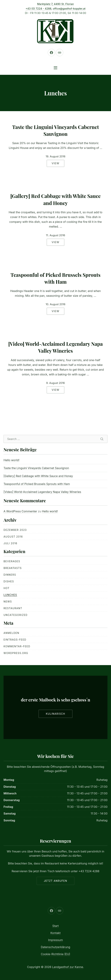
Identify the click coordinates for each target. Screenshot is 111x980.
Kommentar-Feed (17, 646)
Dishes (9, 581)
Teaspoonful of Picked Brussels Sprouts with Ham (56, 278)
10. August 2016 (56, 304)
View (56, 163)
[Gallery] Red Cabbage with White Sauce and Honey (56, 199)
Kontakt (55, 933)
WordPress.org (16, 653)
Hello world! (11, 460)
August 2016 (13, 537)
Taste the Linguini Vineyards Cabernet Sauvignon (56, 130)
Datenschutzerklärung (56, 947)
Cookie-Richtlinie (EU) (56, 954)
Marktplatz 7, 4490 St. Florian (56, 4)
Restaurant (13, 608)
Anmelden (11, 633)
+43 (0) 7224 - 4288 (38, 9)
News (8, 601)
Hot (7, 588)
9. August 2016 (56, 383)
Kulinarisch (56, 714)
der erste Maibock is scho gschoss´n (55, 700)
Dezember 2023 (15, 530)
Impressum (56, 940)
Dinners (10, 575)
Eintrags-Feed (15, 640)
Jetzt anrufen (56, 881)
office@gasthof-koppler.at (69, 9)
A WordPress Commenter (20, 511)
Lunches (10, 595)
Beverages (12, 561)
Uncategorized (16, 615)
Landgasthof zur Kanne (68, 967)
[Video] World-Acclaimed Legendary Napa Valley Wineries (56, 347)
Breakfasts (13, 568)
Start (56, 926)
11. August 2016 (55, 235)
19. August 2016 (56, 156)
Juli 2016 (10, 543)
